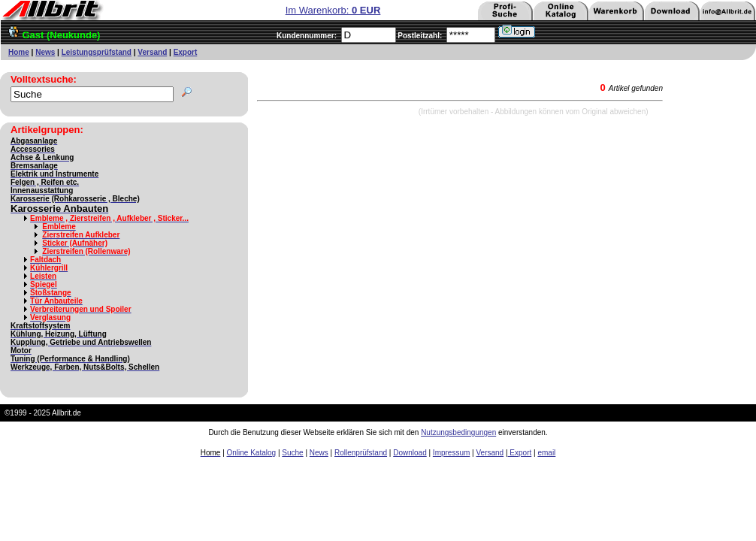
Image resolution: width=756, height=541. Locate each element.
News (45, 52)
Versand (152, 52)
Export (186, 52)
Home (19, 52)
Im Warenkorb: (333, 10)
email (546, 453)
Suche (292, 453)
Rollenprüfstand (361, 453)
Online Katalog (252, 453)
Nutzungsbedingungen (458, 432)
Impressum (451, 453)
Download (410, 453)
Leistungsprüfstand (97, 52)
